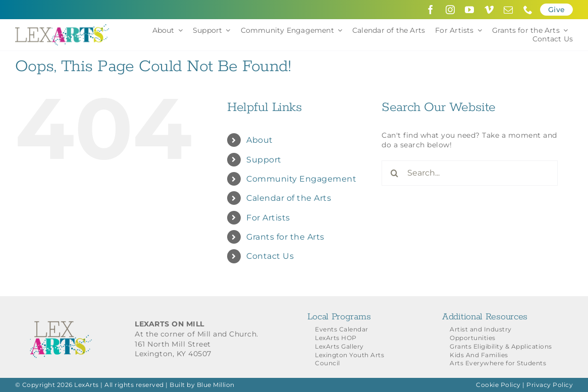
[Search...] (469, 173)
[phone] (528, 10)
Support (264, 160)
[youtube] (470, 10)
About (260, 140)
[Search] (394, 173)
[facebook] (431, 10)
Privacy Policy (550, 385)
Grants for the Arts (285, 237)
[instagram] (450, 10)
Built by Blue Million (202, 385)
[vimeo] (489, 10)
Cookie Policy (498, 385)
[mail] (509, 10)
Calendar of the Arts (289, 198)
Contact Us (270, 256)
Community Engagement (301, 179)
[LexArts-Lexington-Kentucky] (62, 28)
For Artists (268, 218)
